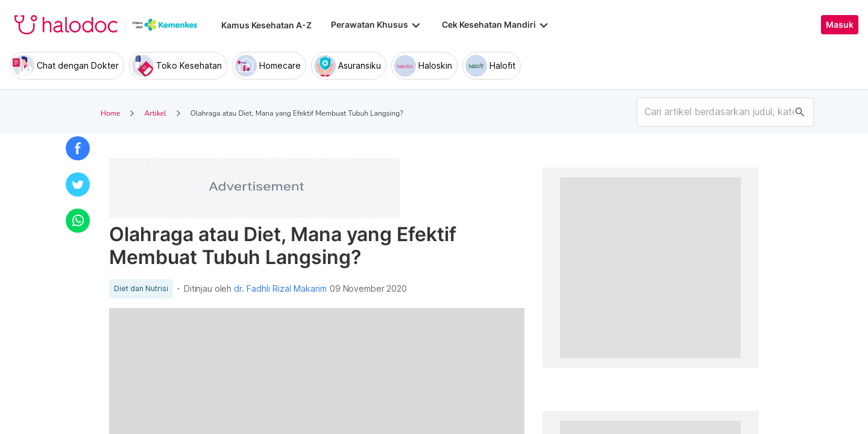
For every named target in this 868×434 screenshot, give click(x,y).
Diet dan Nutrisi (141, 289)
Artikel (155, 113)
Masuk (840, 25)
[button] (78, 148)
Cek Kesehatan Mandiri (496, 25)
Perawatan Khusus (377, 25)
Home (110, 113)
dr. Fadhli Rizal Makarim (280, 289)
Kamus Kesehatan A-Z (266, 25)
